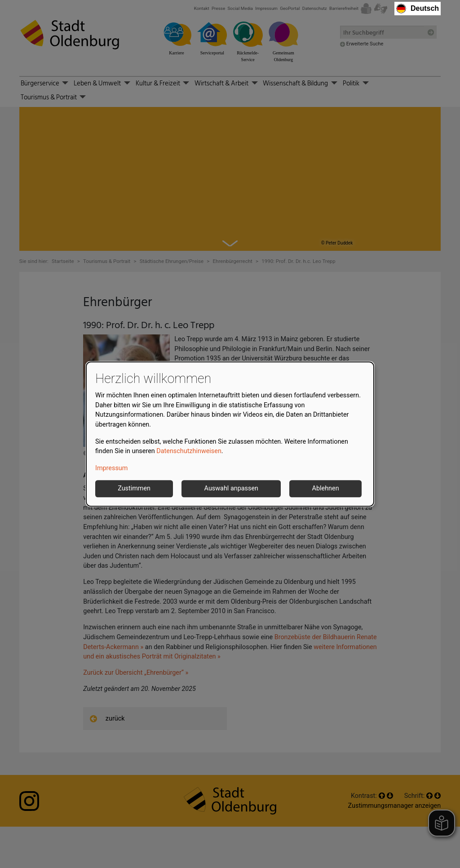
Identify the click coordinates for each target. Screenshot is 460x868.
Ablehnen (326, 489)
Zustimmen (134, 489)
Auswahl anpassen (231, 489)
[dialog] (230, 434)
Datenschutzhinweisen (189, 451)
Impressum (111, 468)
